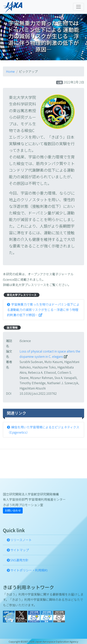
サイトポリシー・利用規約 (29, 570)
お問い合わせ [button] (13, 510)
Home (10, 71)
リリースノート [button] (21, 540)
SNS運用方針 (19, 560)
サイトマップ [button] (20, 550)
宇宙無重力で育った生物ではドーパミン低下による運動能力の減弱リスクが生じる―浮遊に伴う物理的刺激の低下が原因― (43, 310)
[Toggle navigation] (78, 7)
